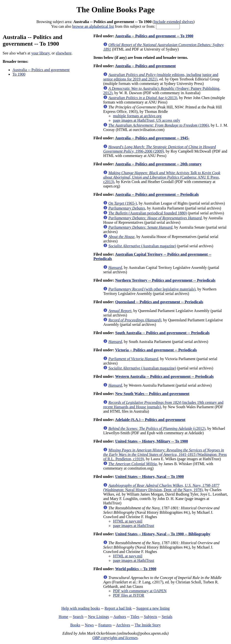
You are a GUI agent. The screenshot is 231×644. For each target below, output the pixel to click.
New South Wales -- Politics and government (152, 394)
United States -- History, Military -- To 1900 (152, 441)
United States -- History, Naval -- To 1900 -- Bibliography (163, 534)
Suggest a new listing (153, 608)
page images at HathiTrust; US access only (146, 120)
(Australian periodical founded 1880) (147, 213)
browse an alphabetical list (93, 26)
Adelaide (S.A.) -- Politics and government (150, 420)
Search (78, 617)
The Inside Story (148, 625)
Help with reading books (81, 608)
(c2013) (143, 98)
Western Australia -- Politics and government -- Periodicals (164, 376)
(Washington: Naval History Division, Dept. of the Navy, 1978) (161, 488)
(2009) (159, 149)
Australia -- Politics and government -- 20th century (158, 164)
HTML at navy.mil (128, 521)
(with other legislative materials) (152, 289)
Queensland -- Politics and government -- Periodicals (159, 302)
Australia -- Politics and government (41, 70)
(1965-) (122, 203)
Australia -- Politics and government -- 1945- (152, 138)
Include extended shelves (174, 22)
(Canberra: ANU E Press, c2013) (162, 177)
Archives (123, 625)
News (89, 625)
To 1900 (19, 74)
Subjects (150, 617)
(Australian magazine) (142, 246)
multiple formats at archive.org (137, 116)
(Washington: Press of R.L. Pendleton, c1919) (165, 454)
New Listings (98, 617)
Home (63, 617)
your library (41, 53)
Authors (120, 617)
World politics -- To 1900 (136, 569)
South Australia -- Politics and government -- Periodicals (162, 333)
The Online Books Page (115, 10)
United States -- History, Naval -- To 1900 (149, 477)
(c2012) (157, 428)
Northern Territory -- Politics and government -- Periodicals (165, 280)
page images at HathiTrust (134, 526)
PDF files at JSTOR (128, 595)
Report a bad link (118, 608)
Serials (167, 617)
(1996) (158, 125)
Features (105, 625)
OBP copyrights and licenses (115, 638)
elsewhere (64, 53)
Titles (135, 617)
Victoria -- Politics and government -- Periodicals (156, 350)
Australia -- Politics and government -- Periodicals (157, 194)
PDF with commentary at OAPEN (140, 591)
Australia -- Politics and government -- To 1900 (154, 36)
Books (75, 625)
